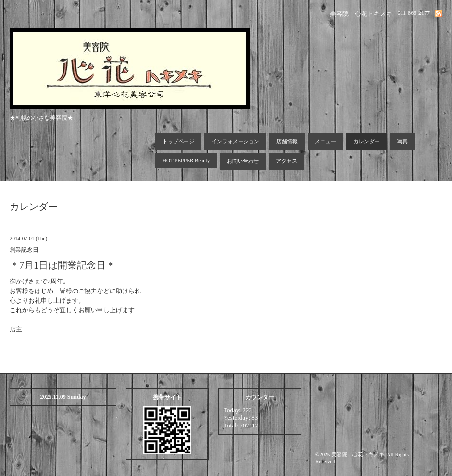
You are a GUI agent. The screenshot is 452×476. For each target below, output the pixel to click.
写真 (402, 141)
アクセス (287, 161)
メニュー (326, 141)
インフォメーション (235, 141)
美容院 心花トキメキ (358, 454)
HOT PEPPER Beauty (186, 160)
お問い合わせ (243, 161)
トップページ (178, 141)
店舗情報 (287, 141)
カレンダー (367, 141)
